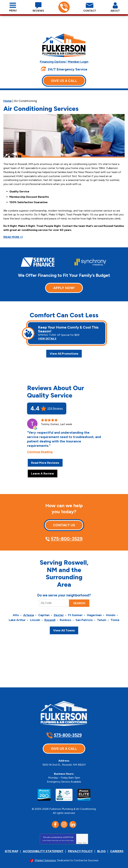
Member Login (78, 62)
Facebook (55, 820)
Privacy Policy (55, 836)
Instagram (64, 820)
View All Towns (64, 628)
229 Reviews (55, 406)
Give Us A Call (64, 80)
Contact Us (64, 523)
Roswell (50, 618)
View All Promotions (64, 351)
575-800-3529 (64, 7)
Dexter (59, 613)
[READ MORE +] (13, 234)
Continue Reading (40, 449)
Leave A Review (43, 471)
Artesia (29, 613)
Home (8, 101)
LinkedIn (73, 820)
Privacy (80, 839)
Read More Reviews (45, 460)
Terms (85, 839)
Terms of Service (66, 836)
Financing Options (53, 62)
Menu (13, 11)
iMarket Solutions (45, 856)
